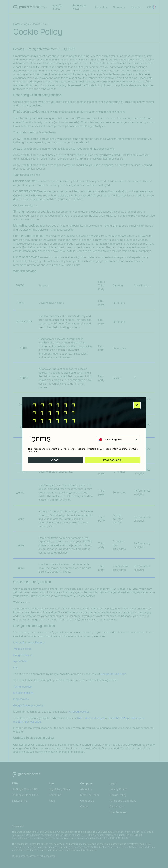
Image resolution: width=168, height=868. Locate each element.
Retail (55, 460)
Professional (113, 460)
